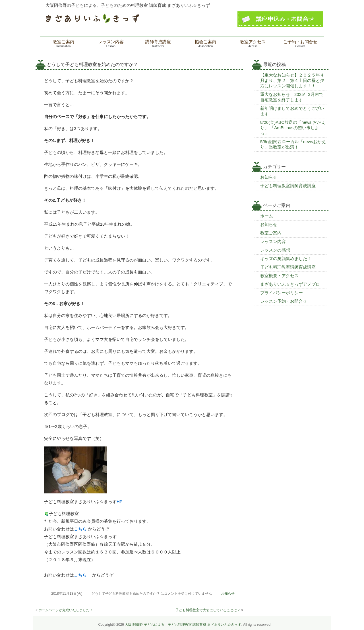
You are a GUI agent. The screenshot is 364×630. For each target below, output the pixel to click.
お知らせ (228, 594)
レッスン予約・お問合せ (284, 301)
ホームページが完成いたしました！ (66, 610)
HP (120, 502)
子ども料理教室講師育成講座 (288, 186)
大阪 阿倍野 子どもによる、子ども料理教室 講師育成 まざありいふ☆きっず (183, 625)
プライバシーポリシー (282, 293)
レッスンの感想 (275, 250)
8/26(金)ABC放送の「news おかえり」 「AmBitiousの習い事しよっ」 (293, 128)
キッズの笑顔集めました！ (286, 259)
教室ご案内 (271, 233)
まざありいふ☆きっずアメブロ (290, 284)
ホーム (267, 216)
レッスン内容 (273, 241)
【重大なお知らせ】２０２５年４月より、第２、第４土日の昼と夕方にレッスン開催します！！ (292, 80)
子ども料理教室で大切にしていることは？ (208, 610)
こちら (80, 529)
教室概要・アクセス (279, 276)
